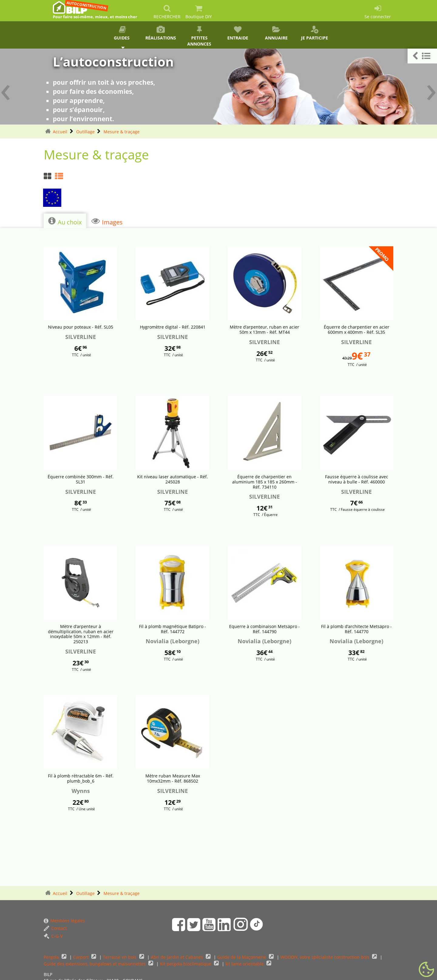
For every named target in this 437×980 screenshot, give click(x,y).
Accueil (60, 132)
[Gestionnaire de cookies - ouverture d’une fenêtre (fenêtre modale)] (426, 970)
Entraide (238, 33)
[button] (422, 56)
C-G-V (53, 936)
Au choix (65, 221)
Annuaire (276, 33)
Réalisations (161, 33)
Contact (55, 928)
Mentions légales (64, 921)
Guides (122, 33)
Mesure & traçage (122, 132)
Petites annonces (199, 36)
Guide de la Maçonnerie (242, 957)
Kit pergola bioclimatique (186, 964)
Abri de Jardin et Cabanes (178, 957)
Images (107, 221)
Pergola (52, 957)
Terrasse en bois (120, 957)
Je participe (315, 33)
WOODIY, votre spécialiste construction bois (325, 957)
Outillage (85, 132)
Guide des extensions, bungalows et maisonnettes (95, 964)
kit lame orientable (245, 964)
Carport (81, 957)
